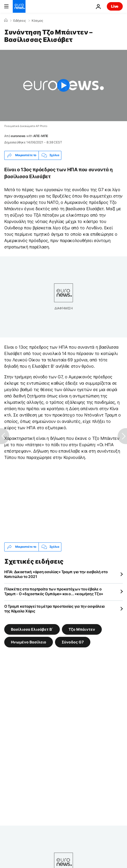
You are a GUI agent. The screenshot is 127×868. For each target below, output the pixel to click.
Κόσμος (37, 21)
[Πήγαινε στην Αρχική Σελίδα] (19, 6)
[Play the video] (63, 86)
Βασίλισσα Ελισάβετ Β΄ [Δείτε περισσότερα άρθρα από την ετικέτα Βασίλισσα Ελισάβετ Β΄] (32, 629)
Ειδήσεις (20, 21)
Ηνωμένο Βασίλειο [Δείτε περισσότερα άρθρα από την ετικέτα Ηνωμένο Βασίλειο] (29, 642)
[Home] (6, 20)
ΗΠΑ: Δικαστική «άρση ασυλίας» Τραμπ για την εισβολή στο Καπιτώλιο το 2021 (56, 574)
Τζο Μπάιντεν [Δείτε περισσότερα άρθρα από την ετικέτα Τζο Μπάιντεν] (82, 629)
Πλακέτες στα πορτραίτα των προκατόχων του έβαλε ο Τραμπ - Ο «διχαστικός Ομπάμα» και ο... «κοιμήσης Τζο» (54, 591)
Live (115, 6)
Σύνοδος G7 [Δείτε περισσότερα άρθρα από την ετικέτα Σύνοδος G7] (73, 642)
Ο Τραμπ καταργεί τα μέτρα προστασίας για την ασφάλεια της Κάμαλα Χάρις (54, 609)
